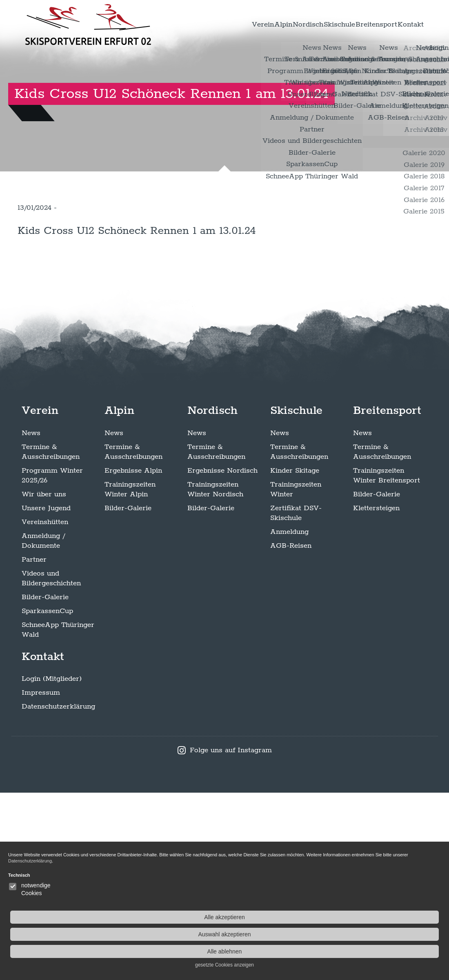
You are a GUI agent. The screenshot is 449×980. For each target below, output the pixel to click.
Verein (206, 24)
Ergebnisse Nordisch (222, 658)
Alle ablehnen (401, 951)
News (31, 620)
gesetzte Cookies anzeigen (401, 965)
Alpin (236, 24)
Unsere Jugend (46, 696)
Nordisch (271, 24)
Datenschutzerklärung (58, 894)
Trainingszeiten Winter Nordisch (215, 677)
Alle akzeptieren (401, 917)
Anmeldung (289, 719)
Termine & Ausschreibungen (51, 639)
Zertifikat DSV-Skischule (296, 700)
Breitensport (361, 24)
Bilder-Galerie (45, 784)
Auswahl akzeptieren (401, 934)
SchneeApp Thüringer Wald (58, 817)
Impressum (41, 880)
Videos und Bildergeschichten (51, 766)
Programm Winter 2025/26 (52, 663)
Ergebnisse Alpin (133, 658)
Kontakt (406, 24)
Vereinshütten (45, 709)
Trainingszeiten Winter (296, 677)
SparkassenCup (47, 798)
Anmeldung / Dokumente (43, 728)
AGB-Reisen (291, 733)
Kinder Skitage (295, 658)
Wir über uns (44, 682)
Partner (34, 747)
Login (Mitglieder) (52, 866)
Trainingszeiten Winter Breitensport (387, 663)
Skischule (314, 24)
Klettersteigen (376, 696)
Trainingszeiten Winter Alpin (130, 677)
